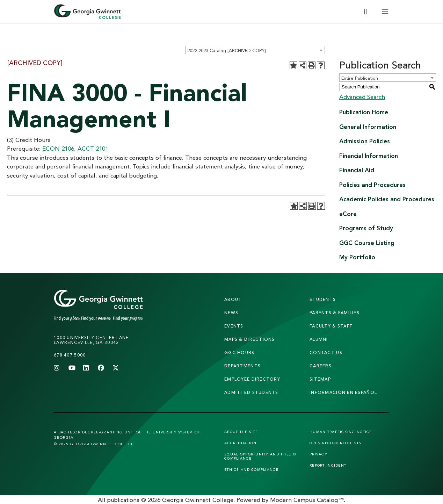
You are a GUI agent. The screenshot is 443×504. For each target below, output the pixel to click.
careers (321, 366)
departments (242, 366)
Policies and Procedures (372, 185)
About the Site (241, 432)
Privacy (318, 454)
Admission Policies (365, 141)
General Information (368, 127)
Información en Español (343, 392)
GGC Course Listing (367, 243)
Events (234, 326)
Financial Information (369, 156)
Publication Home (364, 112)
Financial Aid (357, 170)
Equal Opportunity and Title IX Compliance (260, 456)
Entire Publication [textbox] (360, 78)
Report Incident (328, 465)
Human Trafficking (341, 432)
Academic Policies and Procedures (387, 199)
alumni (319, 339)
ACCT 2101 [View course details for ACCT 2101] (93, 148)
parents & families (335, 313)
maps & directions (250, 339)
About (233, 299)
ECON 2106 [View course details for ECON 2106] (58, 148)
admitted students (251, 392)
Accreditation (241, 443)
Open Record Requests (336, 443)
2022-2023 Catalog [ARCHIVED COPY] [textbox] (226, 50)
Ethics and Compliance (251, 469)
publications (123, 500)
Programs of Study (366, 228)
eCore (348, 214)
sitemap (320, 379)
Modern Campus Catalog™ (307, 500)
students (323, 299)
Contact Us (326, 352)
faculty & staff (331, 326)
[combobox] (255, 50)
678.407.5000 (70, 355)
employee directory (252, 379)
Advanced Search (362, 97)
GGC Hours (239, 352)
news (231, 313)
